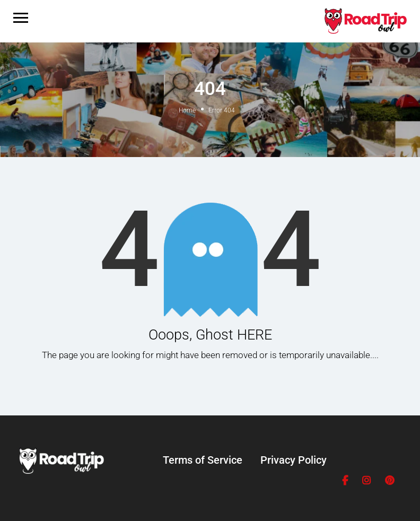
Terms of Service (203, 460)
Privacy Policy (294, 460)
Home (187, 110)
